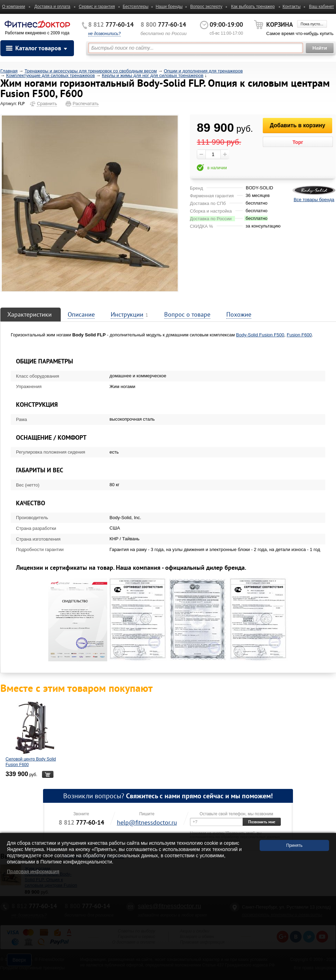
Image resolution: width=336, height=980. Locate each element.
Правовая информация (33, 871)
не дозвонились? (104, 34)
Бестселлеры (135, 7)
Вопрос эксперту (206, 7)
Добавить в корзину (297, 125)
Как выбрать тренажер (253, 7)
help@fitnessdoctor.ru (147, 822)
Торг (298, 142)
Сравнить (47, 104)
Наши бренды (169, 7)
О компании (14, 7)
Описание (81, 314)
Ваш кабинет (321, 7)
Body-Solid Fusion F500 (260, 335)
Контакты (292, 7)
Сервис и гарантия (97, 7)
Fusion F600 (299, 335)
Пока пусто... (312, 24)
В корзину (48, 774)
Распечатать (86, 104)
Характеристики (30, 314)
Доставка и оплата (52, 7)
